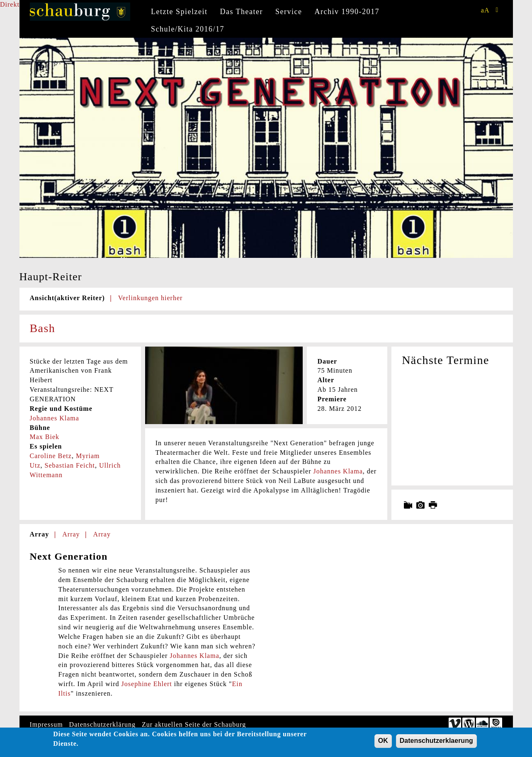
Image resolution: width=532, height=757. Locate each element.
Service (289, 12)
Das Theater (241, 12)
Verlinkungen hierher (151, 298)
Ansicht (67, 298)
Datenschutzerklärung (102, 724)
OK (383, 743)
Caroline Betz (51, 456)
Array (40, 534)
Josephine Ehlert (147, 684)
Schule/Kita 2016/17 (188, 29)
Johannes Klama (55, 418)
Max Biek (45, 437)
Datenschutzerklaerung (436, 743)
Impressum (46, 724)
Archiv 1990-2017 (347, 12)
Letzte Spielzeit (179, 12)
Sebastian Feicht (70, 465)
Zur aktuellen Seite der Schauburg (194, 724)
